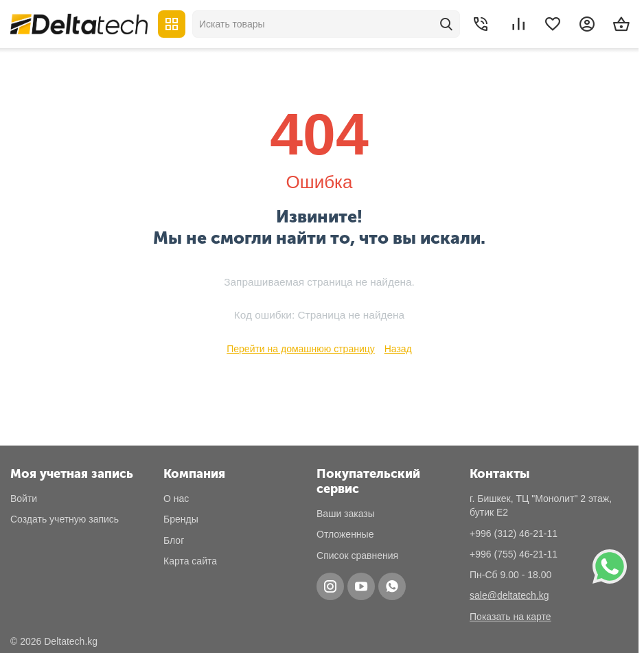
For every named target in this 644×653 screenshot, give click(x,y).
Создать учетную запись (65, 519)
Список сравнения (357, 555)
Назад (398, 349)
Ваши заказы (346, 514)
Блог (174, 540)
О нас (176, 499)
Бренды (181, 519)
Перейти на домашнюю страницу (301, 349)
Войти (24, 499)
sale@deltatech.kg (509, 595)
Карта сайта (190, 561)
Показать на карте (510, 617)
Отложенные (345, 534)
